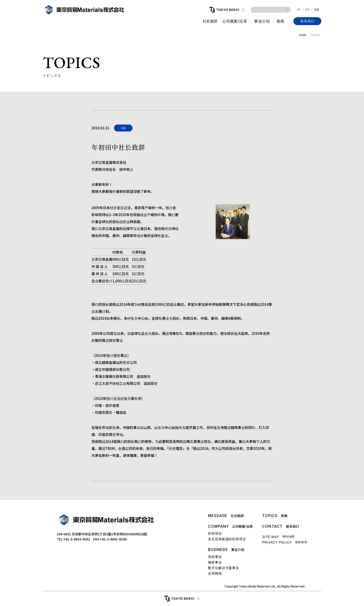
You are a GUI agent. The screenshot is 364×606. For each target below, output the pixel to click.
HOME (302, 35)
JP (299, 10)
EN (307, 10)
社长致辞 (210, 21)
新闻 (280, 21)
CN (317, 10)
